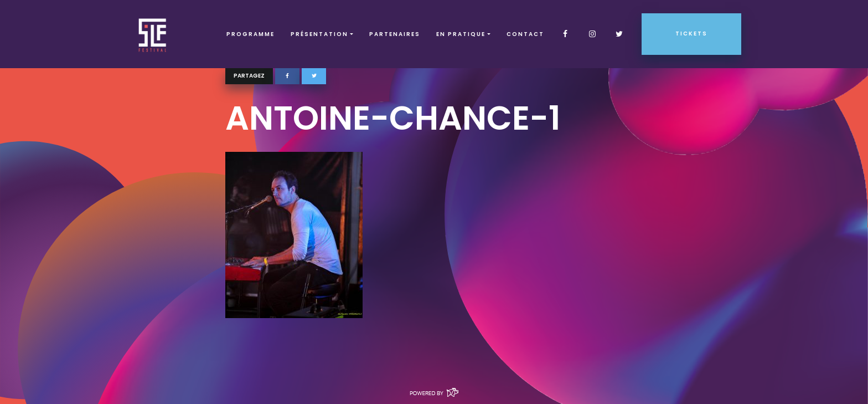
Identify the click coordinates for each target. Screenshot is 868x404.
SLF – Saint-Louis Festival (153, 34)
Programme (250, 34)
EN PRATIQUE (461, 34)
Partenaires (395, 34)
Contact (525, 34)
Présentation (319, 34)
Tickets (691, 34)
